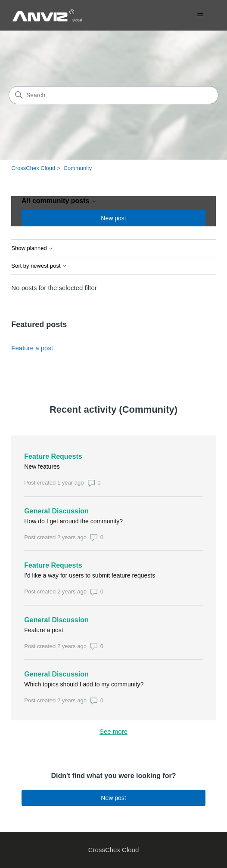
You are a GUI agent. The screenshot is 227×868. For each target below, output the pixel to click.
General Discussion (56, 511)
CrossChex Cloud (33, 168)
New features (42, 466)
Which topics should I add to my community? (84, 684)
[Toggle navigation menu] (201, 15)
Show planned (32, 248)
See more (149, 731)
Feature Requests (53, 456)
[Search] (113, 95)
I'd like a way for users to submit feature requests (90, 575)
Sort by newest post (39, 266)
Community (78, 168)
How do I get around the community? (73, 521)
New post (113, 218)
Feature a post (32, 348)
